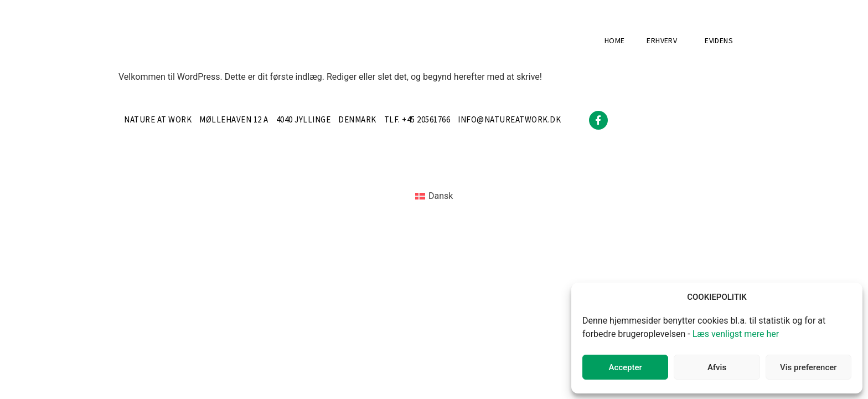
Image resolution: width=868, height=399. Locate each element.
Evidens (719, 41)
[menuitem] (434, 197)
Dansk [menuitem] (441, 196)
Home (615, 41)
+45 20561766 (426, 120)
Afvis (717, 367)
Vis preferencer (808, 367)
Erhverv (665, 41)
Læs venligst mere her (736, 334)
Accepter (625, 367)
